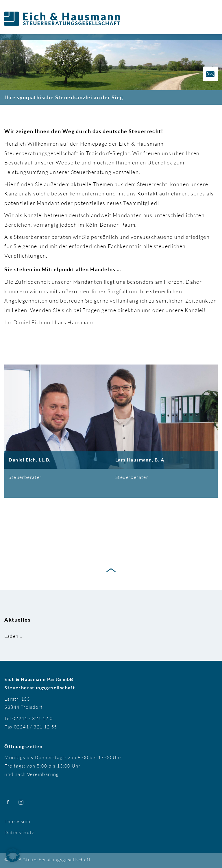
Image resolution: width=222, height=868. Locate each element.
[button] (13, 855)
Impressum (17, 821)
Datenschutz (19, 832)
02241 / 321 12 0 (33, 718)
